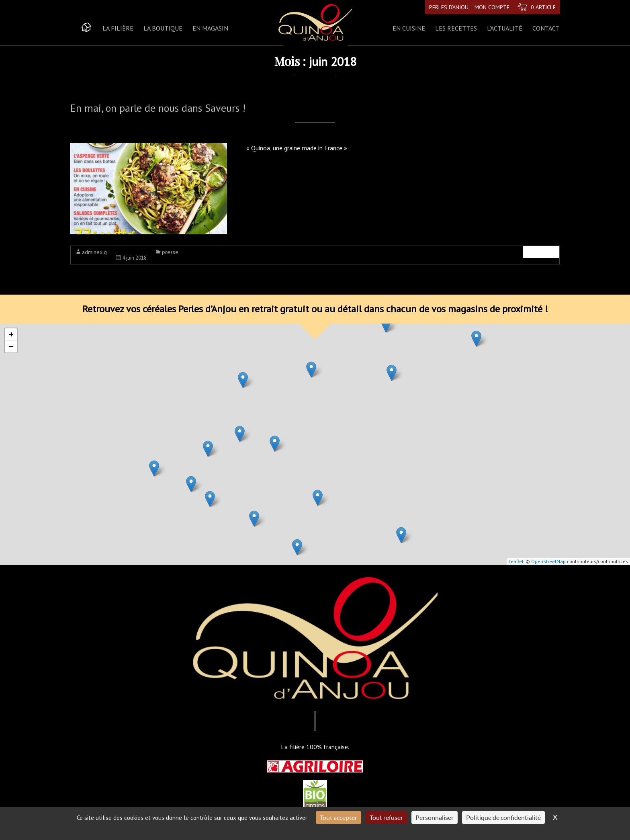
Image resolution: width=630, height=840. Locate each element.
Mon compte (491, 7)
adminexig (94, 252)
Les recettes (456, 28)
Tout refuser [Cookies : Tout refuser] (386, 817)
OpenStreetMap (548, 561)
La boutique (163, 28)
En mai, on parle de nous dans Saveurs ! (158, 108)
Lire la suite (541, 252)
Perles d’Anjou (448, 7)
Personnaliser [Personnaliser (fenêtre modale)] (435, 817)
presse (170, 252)
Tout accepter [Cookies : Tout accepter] (339, 817)
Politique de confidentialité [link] (503, 817)
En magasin (210, 28)
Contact (546, 28)
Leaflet (516, 561)
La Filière (118, 28)
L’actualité (505, 28)
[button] (208, 449)
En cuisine (409, 28)
